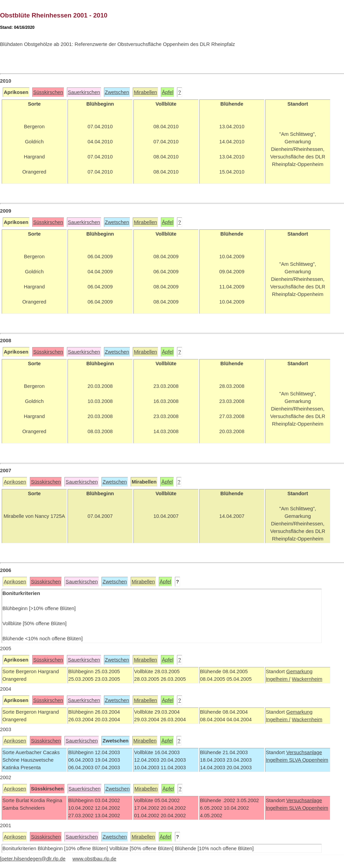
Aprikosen (15, 482)
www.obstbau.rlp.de (94, 859)
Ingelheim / (278, 679)
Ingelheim (277, 760)
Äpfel (168, 92)
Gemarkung (299, 671)
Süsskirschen (48, 92)
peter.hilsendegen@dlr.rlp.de (33, 859)
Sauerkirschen (84, 92)
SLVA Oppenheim (309, 760)
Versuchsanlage (304, 752)
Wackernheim (307, 679)
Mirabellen (145, 92)
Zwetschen (117, 92)
